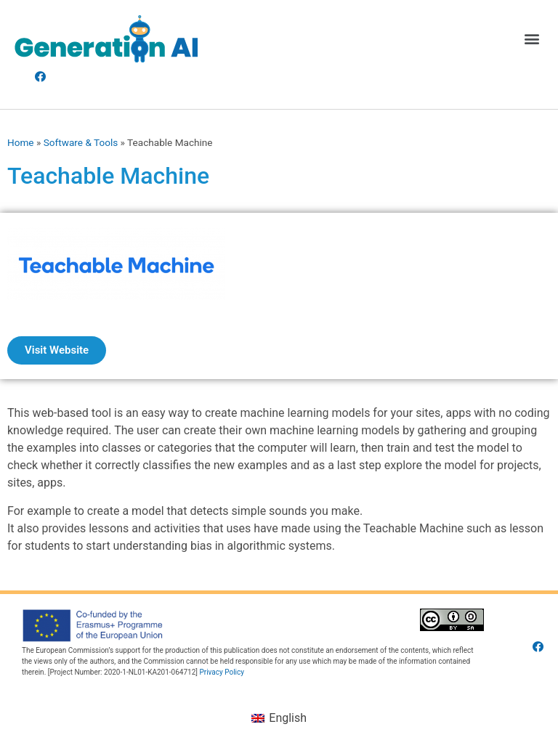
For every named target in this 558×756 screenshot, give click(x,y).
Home (21, 142)
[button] (531, 39)
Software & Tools (81, 142)
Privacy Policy (222, 672)
